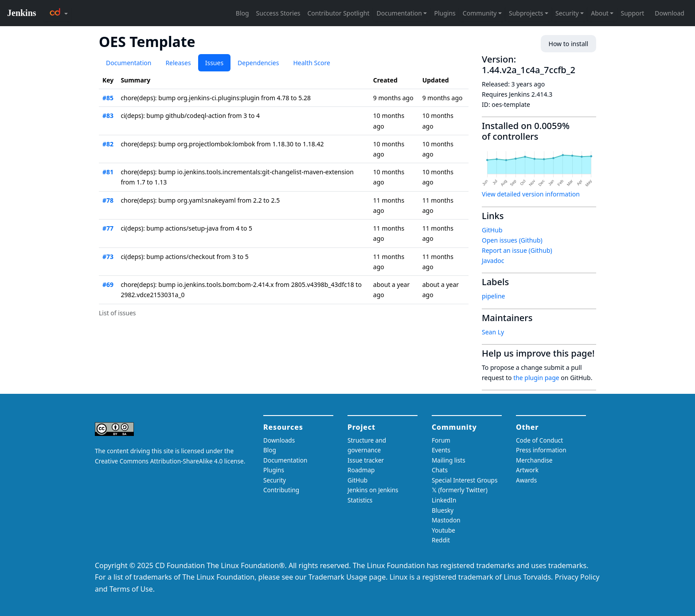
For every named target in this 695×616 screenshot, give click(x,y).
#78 (108, 200)
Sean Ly (493, 332)
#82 (108, 144)
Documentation (129, 63)
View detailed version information (531, 194)
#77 (108, 228)
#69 (108, 284)
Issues (214, 63)
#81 (108, 172)
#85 (108, 98)
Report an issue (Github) (517, 250)
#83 (108, 116)
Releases (178, 63)
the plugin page (536, 378)
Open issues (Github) (512, 240)
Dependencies (258, 63)
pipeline (494, 296)
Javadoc (493, 261)
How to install (568, 44)
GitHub (492, 230)
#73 (108, 257)
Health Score (311, 63)
